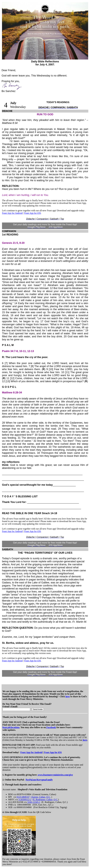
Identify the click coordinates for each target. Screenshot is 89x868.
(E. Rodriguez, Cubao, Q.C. (45, 800)
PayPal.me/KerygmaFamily (39, 780)
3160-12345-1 (34, 802)
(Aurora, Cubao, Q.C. (41, 797)
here (68, 696)
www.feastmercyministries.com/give (55, 775)
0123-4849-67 (23, 797)
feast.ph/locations (11, 727)
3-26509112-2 (25, 800)
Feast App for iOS (33, 213)
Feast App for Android (12, 213)
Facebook (51, 727)
